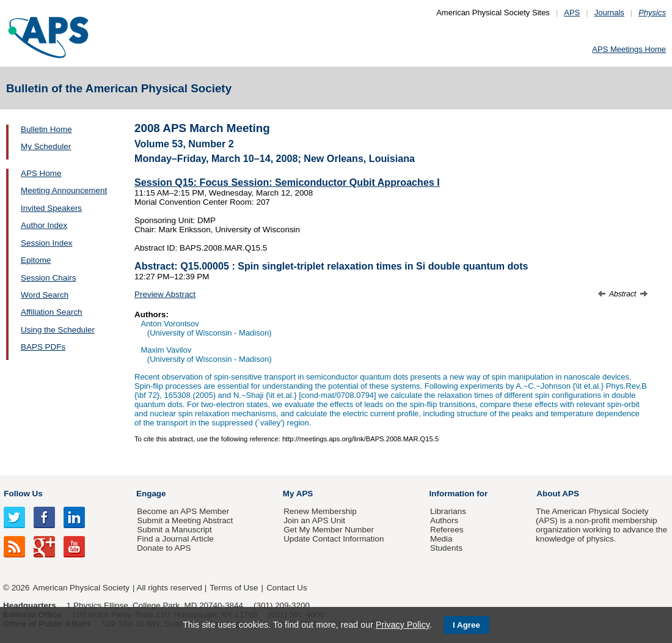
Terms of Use (234, 588)
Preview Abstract (165, 294)
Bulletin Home (46, 129)
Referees (447, 530)
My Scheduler (46, 146)
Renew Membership (320, 511)
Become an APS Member (183, 511)
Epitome (36, 260)
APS (572, 13)
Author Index (44, 225)
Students (446, 548)
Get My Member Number (329, 530)
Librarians (448, 511)
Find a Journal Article (175, 539)
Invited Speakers (51, 208)
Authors (444, 520)
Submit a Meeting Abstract (185, 520)
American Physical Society (81, 588)
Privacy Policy (403, 625)
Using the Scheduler (58, 330)
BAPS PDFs (43, 347)
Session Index (46, 243)
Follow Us (23, 494)
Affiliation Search (52, 312)
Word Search (45, 295)
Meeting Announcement (64, 190)
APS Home (41, 173)
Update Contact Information (334, 539)
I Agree (466, 625)
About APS (558, 494)
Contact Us (287, 588)
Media (441, 539)
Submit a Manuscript (174, 530)
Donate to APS (164, 548)
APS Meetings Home (629, 49)
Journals (609, 13)
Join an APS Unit (314, 520)
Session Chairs (48, 278)
